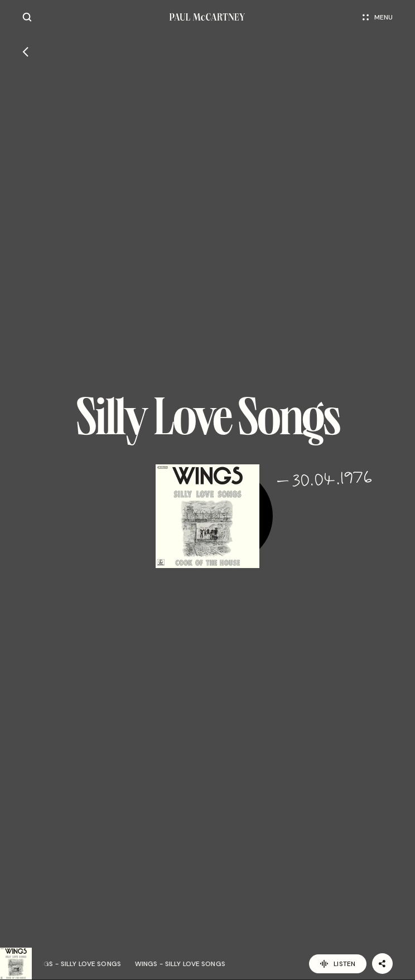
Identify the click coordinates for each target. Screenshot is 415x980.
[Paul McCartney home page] (207, 17)
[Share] (382, 964)
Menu (378, 17)
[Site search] (27, 17)
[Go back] (25, 52)
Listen (338, 964)
